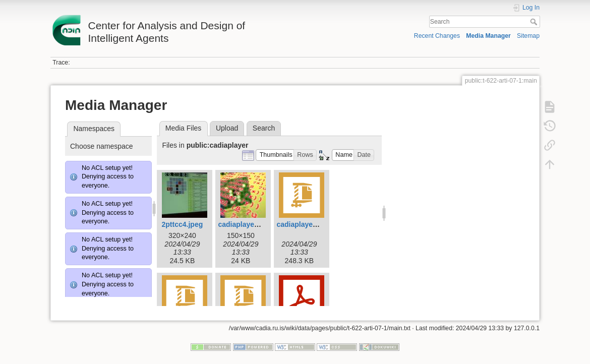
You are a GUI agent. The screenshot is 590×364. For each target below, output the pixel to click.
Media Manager (488, 36)
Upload (227, 128)
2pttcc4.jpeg (183, 224)
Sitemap (528, 36)
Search (535, 22)
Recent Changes (437, 36)
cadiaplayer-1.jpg (247, 224)
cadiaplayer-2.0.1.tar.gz (315, 224)
